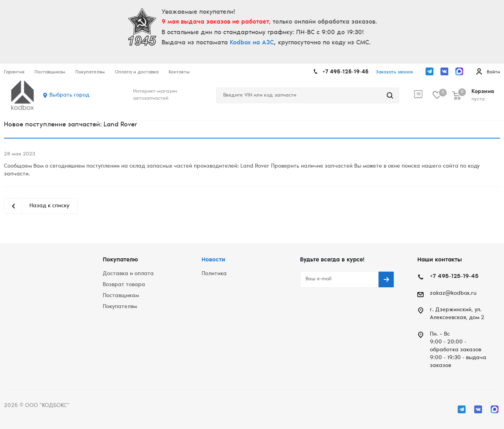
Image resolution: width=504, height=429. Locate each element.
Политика (214, 274)
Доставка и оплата (128, 274)
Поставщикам (121, 296)
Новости (213, 260)
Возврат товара (124, 285)
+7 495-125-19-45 (346, 72)
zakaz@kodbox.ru (453, 294)
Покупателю (120, 260)
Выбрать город (69, 95)
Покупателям (120, 307)
